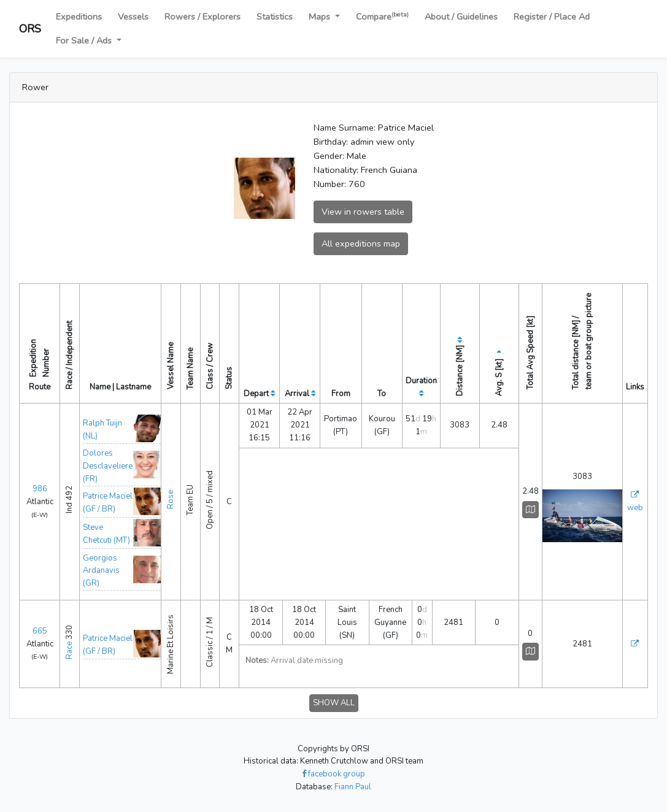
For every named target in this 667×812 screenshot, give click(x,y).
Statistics (275, 17)
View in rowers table (363, 212)
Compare (382, 16)
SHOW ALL (334, 703)
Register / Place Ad (552, 17)
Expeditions (79, 17)
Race (69, 650)
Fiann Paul (353, 787)
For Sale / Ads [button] (85, 40)
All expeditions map (361, 243)
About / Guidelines (461, 17)
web (635, 508)
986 (40, 489)
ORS (30, 29)
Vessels (133, 17)
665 (40, 631)
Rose (171, 500)
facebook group (333, 774)
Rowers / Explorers (202, 17)
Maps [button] (321, 17)
